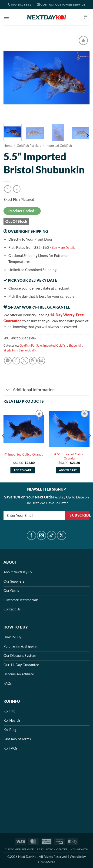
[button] (6, 17)
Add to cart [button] (23, 470)
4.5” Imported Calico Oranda (69, 456)
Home (8, 146)
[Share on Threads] (33, 361)
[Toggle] (8, 390)
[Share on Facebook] (16, 361)
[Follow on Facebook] (31, 536)
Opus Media (47, 862)
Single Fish (10, 350)
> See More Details (62, 248)
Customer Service (19, 849)
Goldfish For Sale (29, 146)
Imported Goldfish (59, 146)
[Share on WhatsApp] (8, 361)
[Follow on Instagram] (42, 536)
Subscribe (80, 515)
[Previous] (4, 445)
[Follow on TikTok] (52, 536)
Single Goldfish (29, 350)
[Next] (87, 135)
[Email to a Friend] (41, 361)
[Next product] (8, 189)
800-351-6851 (19, 5)
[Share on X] (25, 361)
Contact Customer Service (61, 5)
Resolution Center (52, 849)
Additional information (29, 390)
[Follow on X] (62, 536)
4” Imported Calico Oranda (24, 454)
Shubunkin (75, 345)
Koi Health (79, 849)
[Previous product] (17, 189)
